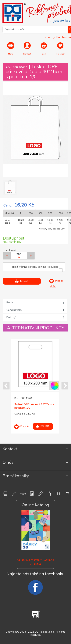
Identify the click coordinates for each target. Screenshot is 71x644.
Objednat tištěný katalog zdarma (36, 562)
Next (65, 386)
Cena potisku (14, 310)
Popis (10, 302)
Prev (6, 386)
